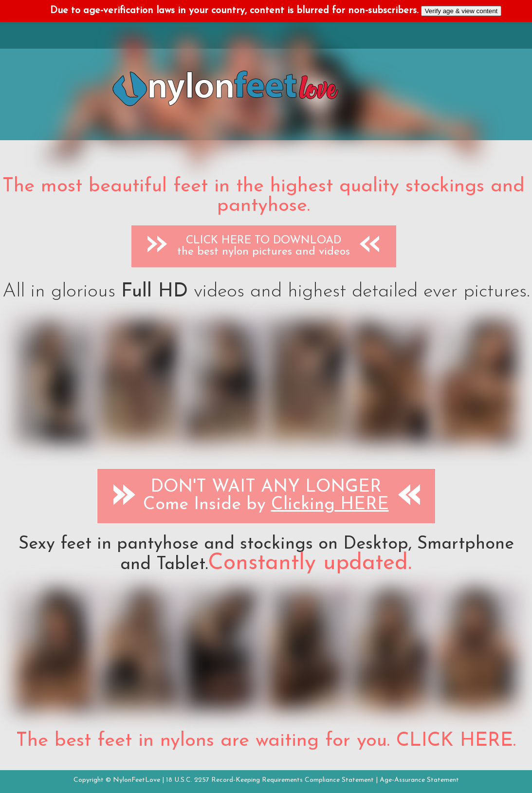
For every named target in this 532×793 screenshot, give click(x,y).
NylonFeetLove (137, 780)
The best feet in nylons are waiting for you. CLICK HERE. (266, 741)
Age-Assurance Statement (419, 780)
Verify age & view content (461, 11)
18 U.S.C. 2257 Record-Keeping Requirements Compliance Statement (270, 780)
